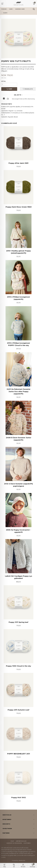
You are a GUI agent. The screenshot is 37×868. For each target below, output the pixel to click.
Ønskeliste (28, 89)
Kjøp (9, 89)
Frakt (12, 841)
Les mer (19, 855)
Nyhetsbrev (27, 843)
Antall (4, 81)
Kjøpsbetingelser (21, 841)
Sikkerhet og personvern (14, 843)
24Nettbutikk (22, 861)
